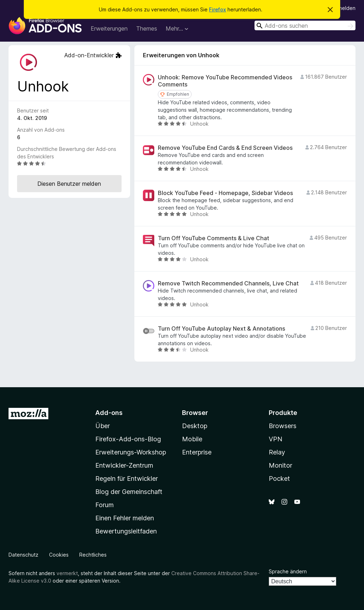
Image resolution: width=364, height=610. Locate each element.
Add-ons (109, 413)
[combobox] (305, 25)
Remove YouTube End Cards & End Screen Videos (225, 148)
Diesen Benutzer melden (69, 184)
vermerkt (67, 573)
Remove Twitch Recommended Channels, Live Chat (228, 283)
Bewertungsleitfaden (126, 531)
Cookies (59, 555)
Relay (277, 452)
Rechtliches (93, 555)
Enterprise (197, 452)
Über (103, 426)
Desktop (195, 426)
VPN (275, 439)
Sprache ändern (288, 571)
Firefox (218, 9)
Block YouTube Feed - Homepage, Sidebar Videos (225, 193)
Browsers (283, 426)
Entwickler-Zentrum (124, 465)
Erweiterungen (109, 28)
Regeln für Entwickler (127, 478)
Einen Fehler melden (125, 518)
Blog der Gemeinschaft (129, 492)
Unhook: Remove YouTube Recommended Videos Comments (225, 81)
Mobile (192, 439)
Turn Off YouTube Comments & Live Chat (213, 238)
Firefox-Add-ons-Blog (128, 439)
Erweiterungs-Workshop (131, 452)
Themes (147, 28)
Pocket (279, 478)
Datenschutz (23, 555)
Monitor (280, 465)
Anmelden (344, 8)
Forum (105, 505)
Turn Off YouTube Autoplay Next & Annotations (221, 329)
